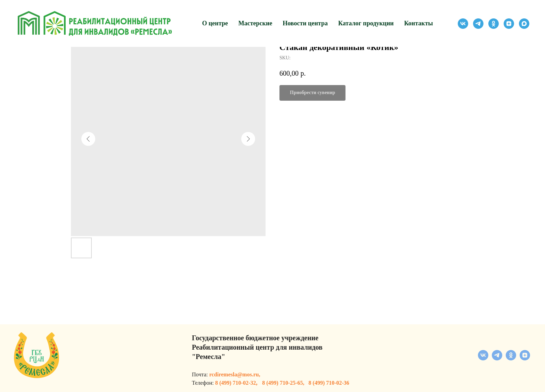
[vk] (463, 24)
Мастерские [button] (255, 23)
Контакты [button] (419, 23)
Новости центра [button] (305, 23)
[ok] (494, 24)
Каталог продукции (366, 23)
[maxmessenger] (524, 24)
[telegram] (478, 24)
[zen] (509, 24)
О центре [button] (215, 23)
